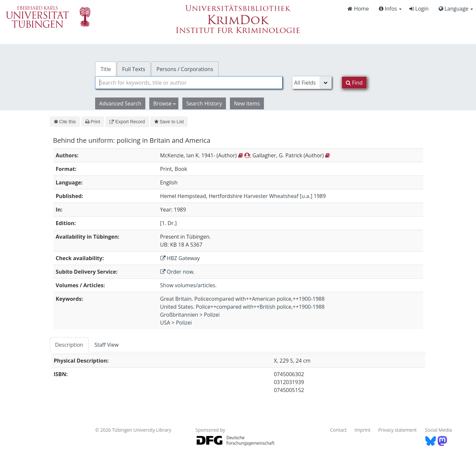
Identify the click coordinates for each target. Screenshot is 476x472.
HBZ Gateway (180, 258)
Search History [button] (204, 103)
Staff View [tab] (107, 345)
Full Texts (134, 69)
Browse (165, 103)
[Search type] (312, 83)
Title (106, 69)
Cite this (65, 122)
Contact (338, 430)
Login (419, 9)
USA (165, 323)
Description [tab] (69, 345)
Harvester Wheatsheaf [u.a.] (278, 196)
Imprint (362, 430)
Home (358, 9)
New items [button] (247, 103)
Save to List (169, 122)
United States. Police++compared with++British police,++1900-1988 (242, 307)
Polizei (212, 315)
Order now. (178, 272)
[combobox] (189, 83)
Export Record (127, 122)
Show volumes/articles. (188, 285)
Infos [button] (390, 9)
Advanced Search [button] (120, 103)
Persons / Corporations (185, 69)
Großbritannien (179, 315)
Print (93, 122)
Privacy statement (398, 430)
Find (354, 83)
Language (456, 9)
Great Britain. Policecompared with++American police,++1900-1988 (242, 299)
